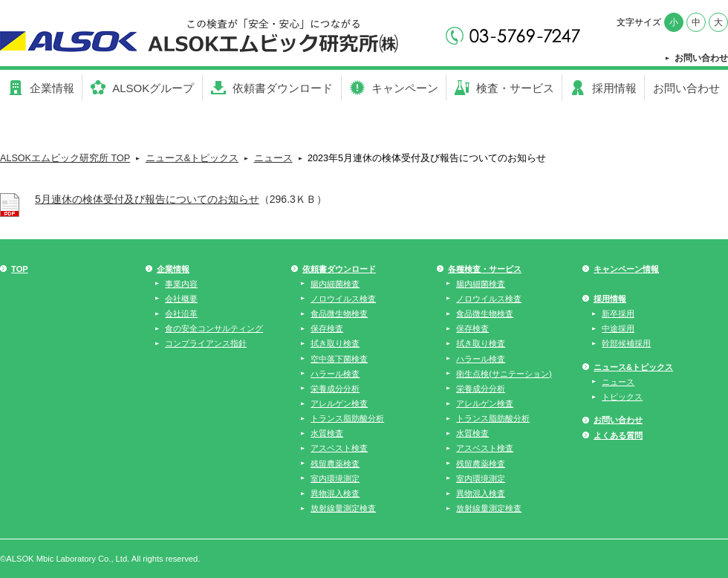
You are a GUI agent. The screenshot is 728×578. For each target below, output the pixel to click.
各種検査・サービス (485, 269)
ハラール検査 (335, 374)
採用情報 (610, 299)
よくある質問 (618, 435)
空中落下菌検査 (339, 359)
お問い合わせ (701, 58)
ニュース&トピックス (192, 158)
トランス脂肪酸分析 (347, 418)
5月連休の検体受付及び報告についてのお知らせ (147, 199)
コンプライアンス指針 (206, 343)
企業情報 (173, 269)
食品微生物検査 (339, 314)
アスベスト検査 (339, 448)
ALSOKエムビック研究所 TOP (65, 158)
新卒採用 (618, 314)
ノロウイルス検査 (343, 299)
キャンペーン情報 (626, 269)
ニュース (273, 158)
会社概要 (181, 299)
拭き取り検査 (335, 343)
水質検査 (327, 433)
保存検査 (327, 328)
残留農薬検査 (335, 464)
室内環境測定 (335, 478)
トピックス (622, 397)
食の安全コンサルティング (214, 328)
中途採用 (618, 328)
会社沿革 (181, 314)
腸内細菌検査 (335, 284)
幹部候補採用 (626, 343)
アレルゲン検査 (339, 403)
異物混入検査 (335, 493)
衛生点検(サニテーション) (504, 374)
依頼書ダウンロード (339, 269)
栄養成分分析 (335, 389)
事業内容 (181, 284)
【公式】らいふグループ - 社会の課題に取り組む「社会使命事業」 (213, 37)
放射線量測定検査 (343, 508)
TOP (20, 269)
